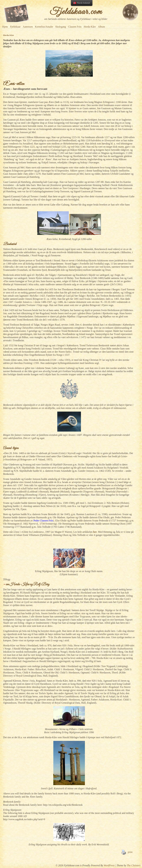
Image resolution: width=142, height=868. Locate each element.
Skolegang (61, 27)
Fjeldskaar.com (76, 12)
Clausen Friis (75, 27)
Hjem (5, 27)
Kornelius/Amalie (44, 27)
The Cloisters (134, 865)
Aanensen (28, 27)
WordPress (109, 865)
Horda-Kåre (90, 27)
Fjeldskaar (15, 27)
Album (101, 27)
